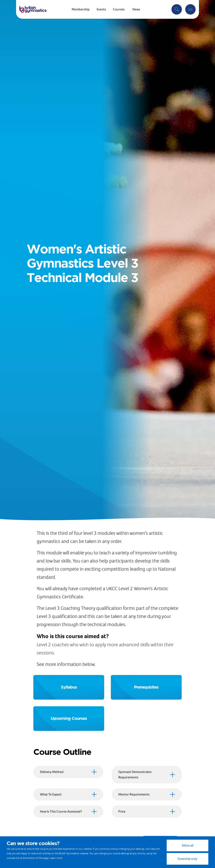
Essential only (187, 859)
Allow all (188, 845)
